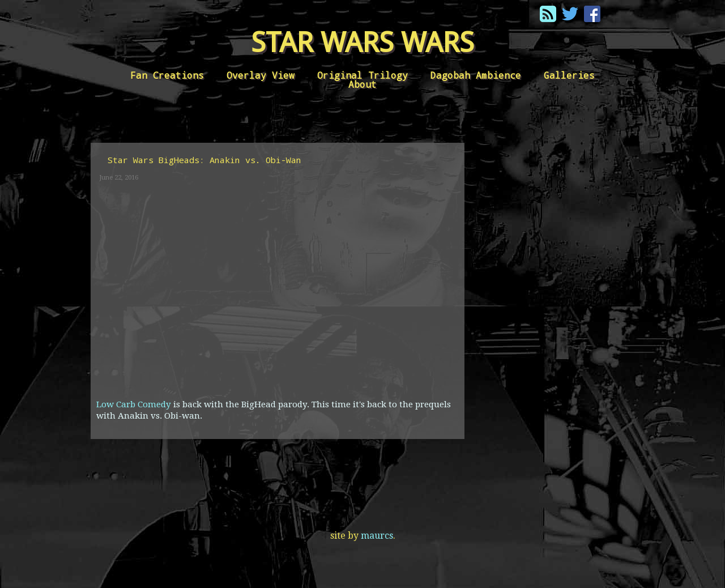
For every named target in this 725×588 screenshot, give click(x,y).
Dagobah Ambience (476, 75)
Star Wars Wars (362, 42)
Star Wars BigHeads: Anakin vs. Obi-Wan (204, 160)
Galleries (569, 75)
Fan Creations (167, 75)
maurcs (377, 536)
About (362, 84)
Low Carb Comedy (135, 404)
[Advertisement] (549, 301)
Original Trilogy (362, 75)
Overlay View (261, 75)
